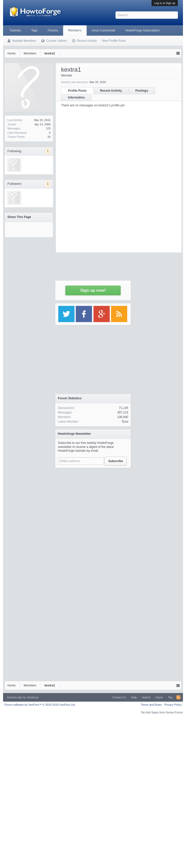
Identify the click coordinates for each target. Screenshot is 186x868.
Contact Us (119, 697)
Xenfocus (33, 697)
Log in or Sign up (165, 3)
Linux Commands (104, 30)
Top (170, 697)
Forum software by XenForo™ (40, 705)
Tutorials (15, 30)
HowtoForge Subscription (143, 30)
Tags (34, 30)
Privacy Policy (173, 705)
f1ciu (125, 422)
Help (134, 697)
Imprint (146, 697)
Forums (53, 30)
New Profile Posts (114, 41)
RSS (178, 697)
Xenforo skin (15, 697)
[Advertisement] (51, 521)
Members (75, 30)
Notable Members (24, 41)
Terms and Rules (151, 705)
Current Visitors (57, 41)
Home (159, 697)
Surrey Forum (174, 712)
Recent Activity (87, 41)
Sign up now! (93, 290)
